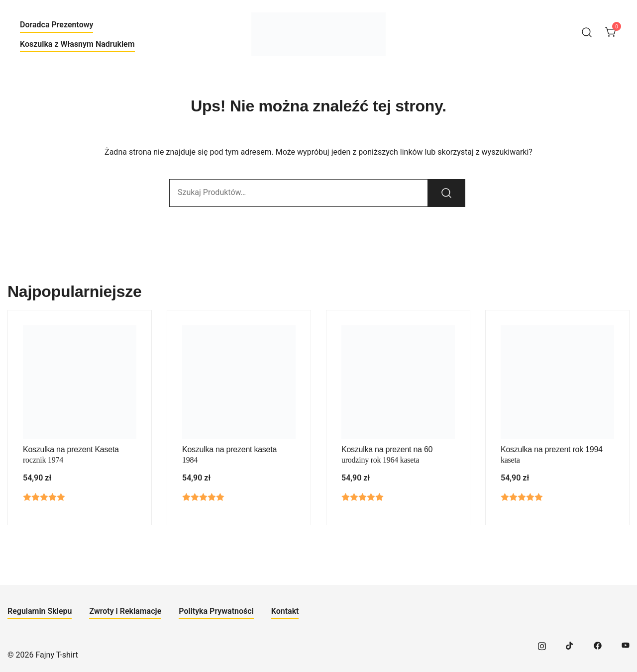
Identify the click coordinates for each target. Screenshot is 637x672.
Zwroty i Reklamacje (125, 611)
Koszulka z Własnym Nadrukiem (77, 44)
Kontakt (285, 611)
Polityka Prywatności (216, 611)
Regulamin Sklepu (40, 611)
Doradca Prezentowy (56, 25)
